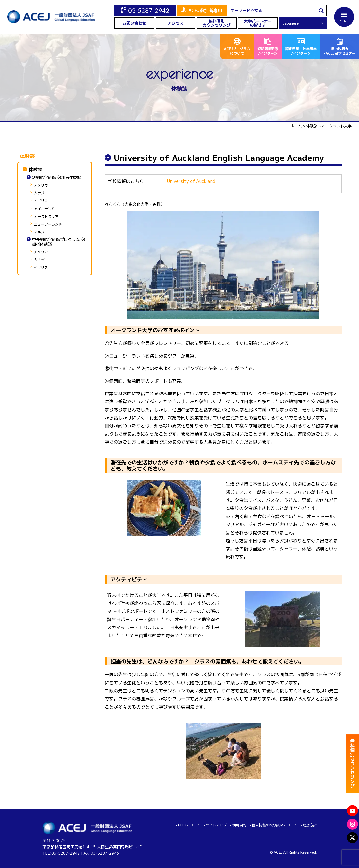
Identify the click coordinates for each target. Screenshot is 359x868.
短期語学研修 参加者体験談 (56, 178)
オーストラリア (46, 217)
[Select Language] (303, 23)
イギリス (41, 201)
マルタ (39, 232)
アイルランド (44, 209)
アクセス (176, 23)
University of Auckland (191, 181)
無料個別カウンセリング (217, 23)
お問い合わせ (134, 23)
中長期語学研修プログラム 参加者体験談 (58, 242)
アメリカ (41, 186)
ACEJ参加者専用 (205, 11)
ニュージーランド (48, 224)
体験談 (35, 170)
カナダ (39, 193)
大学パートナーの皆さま (258, 23)
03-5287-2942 (149, 10)
